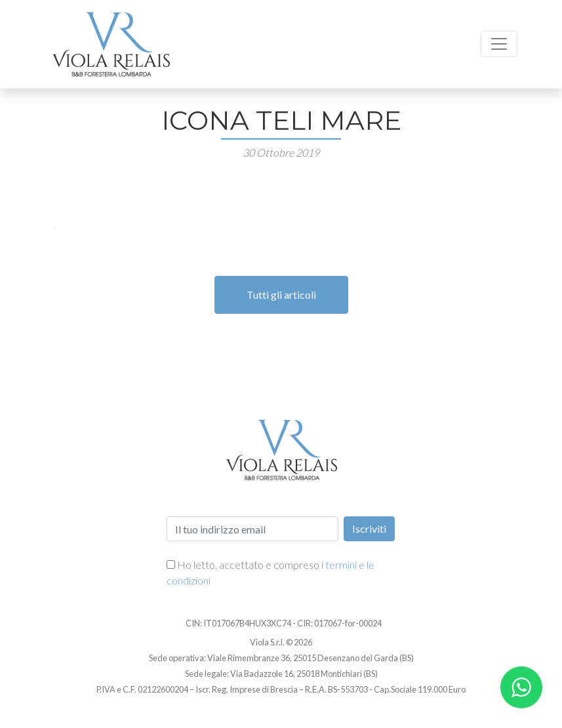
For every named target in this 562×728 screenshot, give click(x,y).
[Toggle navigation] (499, 44)
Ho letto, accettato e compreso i (271, 572)
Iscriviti (369, 528)
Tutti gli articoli (281, 295)
